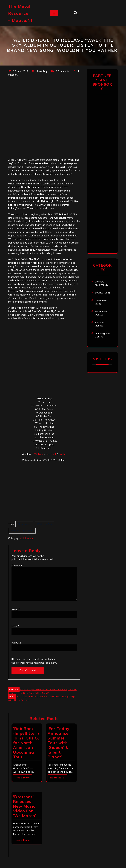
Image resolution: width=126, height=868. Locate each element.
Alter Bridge (24, 524)
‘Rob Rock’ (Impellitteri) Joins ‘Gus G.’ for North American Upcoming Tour (26, 743)
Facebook (51, 454)
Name (16, 609)
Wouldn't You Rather (22, 531)
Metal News (26, 538)
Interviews (101, 300)
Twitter (62, 454)
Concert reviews (99, 283)
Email (15, 626)
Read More (23, 778)
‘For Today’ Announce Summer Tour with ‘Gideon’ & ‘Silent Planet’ (59, 743)
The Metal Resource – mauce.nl (20, 13)
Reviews (100, 322)
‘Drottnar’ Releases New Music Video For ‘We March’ (25, 806)
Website (39, 454)
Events (99, 293)
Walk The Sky (44, 524)
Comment (18, 565)
